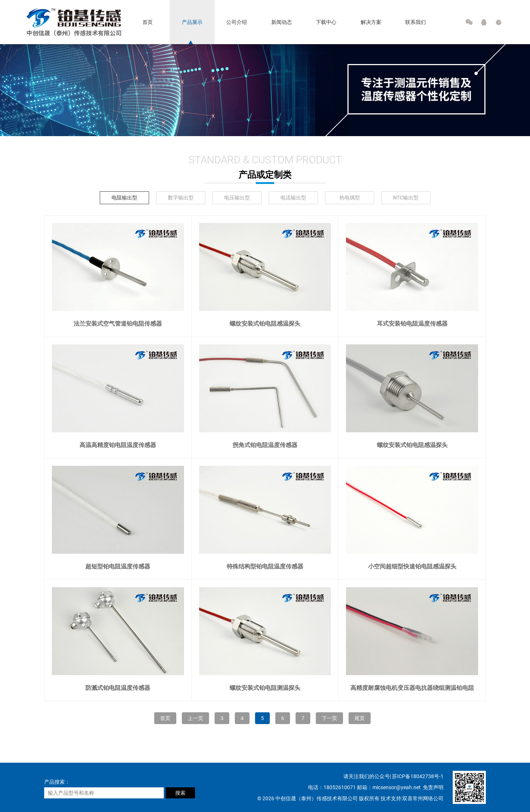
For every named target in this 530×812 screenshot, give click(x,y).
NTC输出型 (406, 198)
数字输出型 (181, 198)
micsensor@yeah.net (397, 787)
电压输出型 (237, 198)
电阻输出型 (124, 198)
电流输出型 (293, 198)
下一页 (329, 718)
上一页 (195, 718)
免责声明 (433, 787)
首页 (165, 718)
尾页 (360, 718)
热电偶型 (350, 198)
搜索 (180, 793)
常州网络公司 (428, 798)
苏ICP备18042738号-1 (418, 776)
